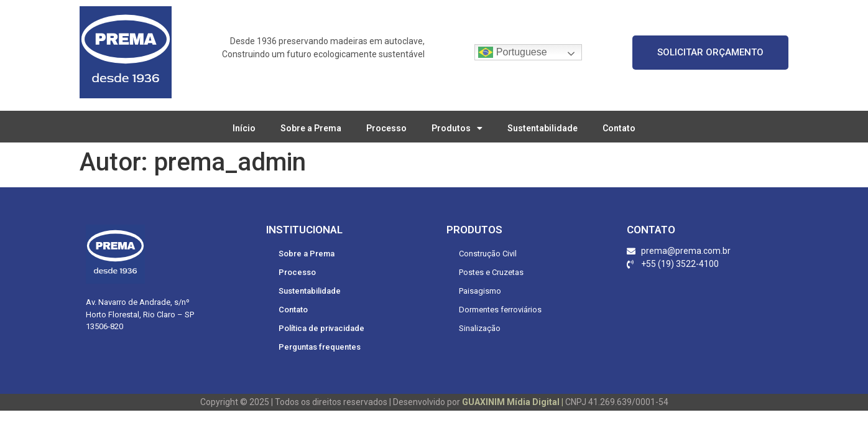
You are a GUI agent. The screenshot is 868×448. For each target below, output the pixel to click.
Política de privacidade (321, 328)
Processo (386, 128)
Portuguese (512, 53)
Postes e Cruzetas (491, 272)
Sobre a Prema (311, 128)
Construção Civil (488, 254)
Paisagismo (480, 291)
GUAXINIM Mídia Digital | (514, 402)
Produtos (457, 128)
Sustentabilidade (542, 128)
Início (244, 128)
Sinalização (480, 328)
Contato (619, 128)
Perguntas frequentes (320, 347)
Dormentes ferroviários (500, 310)
